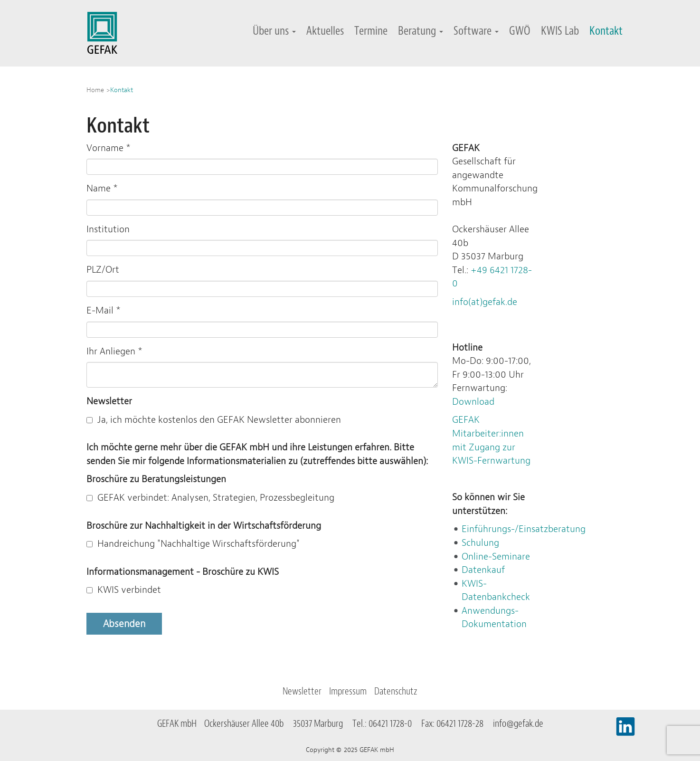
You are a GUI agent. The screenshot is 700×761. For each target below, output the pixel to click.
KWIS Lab (560, 31)
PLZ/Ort (103, 270)
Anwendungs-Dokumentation (494, 618)
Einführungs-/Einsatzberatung (524, 529)
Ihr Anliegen (114, 351)
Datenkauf (483, 570)
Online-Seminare (496, 556)
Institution (108, 229)
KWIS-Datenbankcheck (496, 590)
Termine (371, 31)
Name (102, 188)
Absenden (124, 624)
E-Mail (104, 310)
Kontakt (606, 31)
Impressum (348, 691)
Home (95, 90)
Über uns (274, 31)
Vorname (109, 148)
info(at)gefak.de (485, 302)
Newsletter (302, 691)
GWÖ (520, 31)
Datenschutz (396, 691)
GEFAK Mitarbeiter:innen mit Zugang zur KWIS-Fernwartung (491, 440)
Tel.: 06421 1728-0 (386, 723)
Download (473, 402)
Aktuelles (325, 31)
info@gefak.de (518, 723)
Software (476, 31)
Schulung (480, 543)
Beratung (421, 31)
